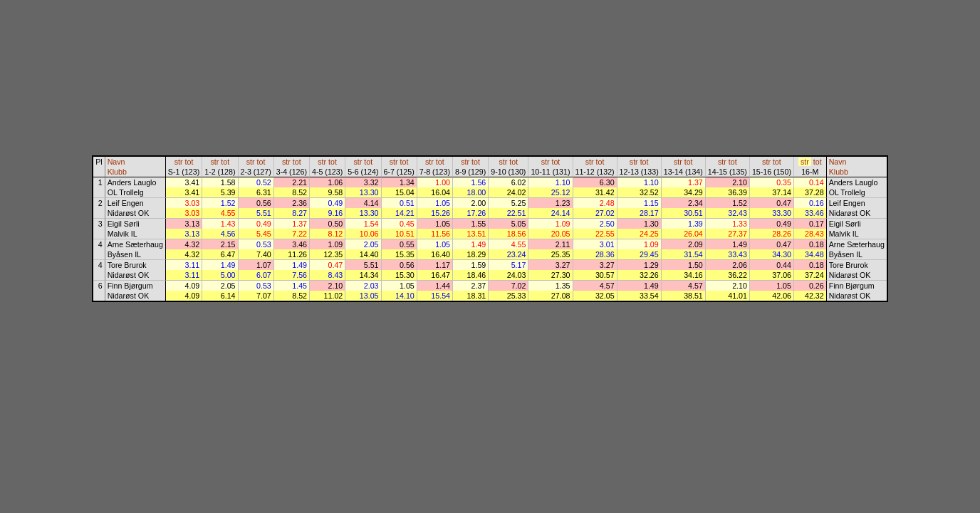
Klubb (117, 172)
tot (189, 162)
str (179, 162)
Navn (116, 162)
